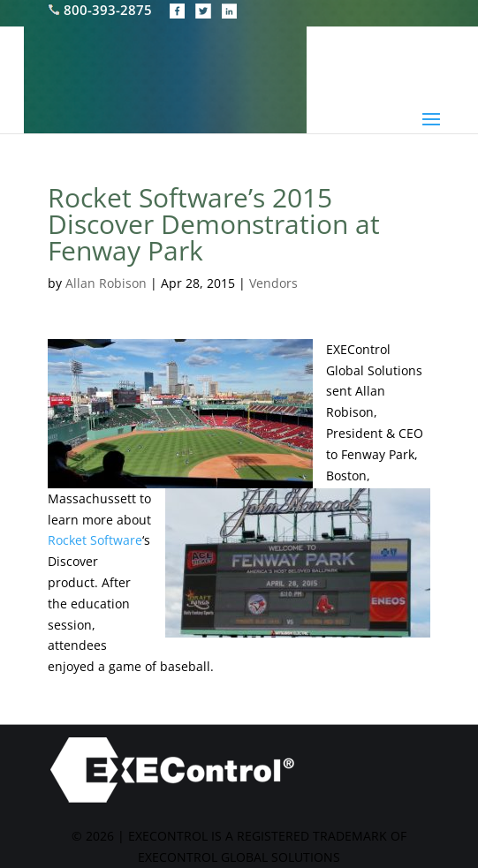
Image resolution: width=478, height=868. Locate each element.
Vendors (273, 283)
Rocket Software (95, 540)
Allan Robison (106, 283)
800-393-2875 (102, 10)
